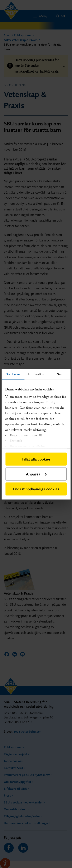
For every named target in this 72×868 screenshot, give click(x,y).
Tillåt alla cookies (36, 459)
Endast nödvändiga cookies (36, 489)
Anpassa (36, 474)
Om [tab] (59, 374)
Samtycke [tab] (13, 374)
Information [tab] (36, 374)
